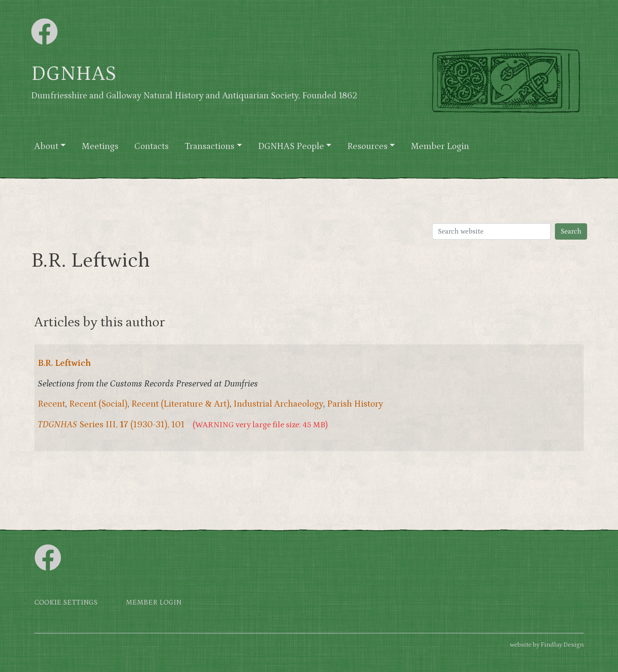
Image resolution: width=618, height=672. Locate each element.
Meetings (100, 146)
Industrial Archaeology (278, 404)
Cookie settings (66, 603)
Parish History (355, 404)
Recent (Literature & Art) (180, 404)
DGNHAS (74, 74)
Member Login (440, 146)
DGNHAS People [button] (291, 146)
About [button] (46, 146)
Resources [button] (367, 146)
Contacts (151, 146)
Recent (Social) (98, 404)
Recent (51, 404)
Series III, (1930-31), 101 (111, 425)
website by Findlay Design (547, 645)
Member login (154, 603)
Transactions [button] (209, 146)
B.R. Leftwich (64, 363)
